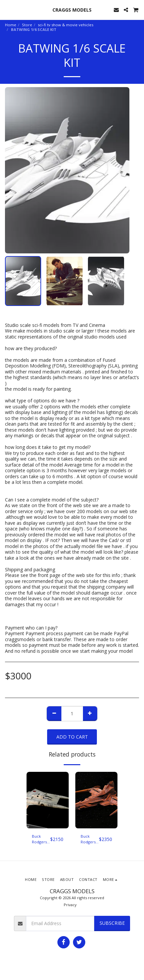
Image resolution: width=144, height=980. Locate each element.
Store (27, 25)
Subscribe (112, 923)
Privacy (70, 905)
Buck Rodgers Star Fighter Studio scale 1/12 (40, 839)
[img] (48, 800)
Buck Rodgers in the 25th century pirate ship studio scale (88, 839)
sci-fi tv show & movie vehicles (66, 25)
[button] (7, 9)
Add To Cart (72, 737)
